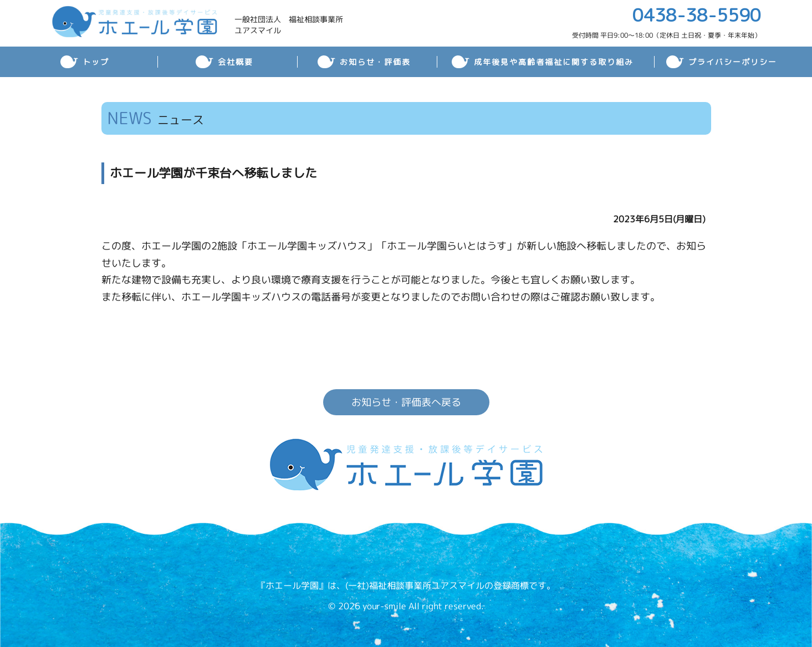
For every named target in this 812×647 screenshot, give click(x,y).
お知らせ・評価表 (375, 62)
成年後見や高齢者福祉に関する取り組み (554, 62)
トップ (96, 62)
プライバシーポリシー (733, 62)
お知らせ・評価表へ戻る (406, 402)
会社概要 (236, 62)
